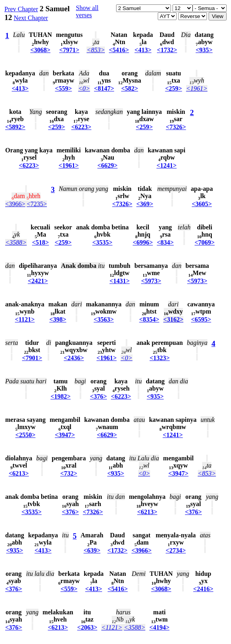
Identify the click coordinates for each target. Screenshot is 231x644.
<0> (84, 88)
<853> (96, 50)
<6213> (19, 473)
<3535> (102, 242)
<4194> (159, 627)
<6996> (143, 242)
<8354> (149, 319)
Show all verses (87, 11)
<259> (173, 88)
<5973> (151, 281)
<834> (165, 242)
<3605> (202, 204)
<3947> (65, 435)
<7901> (32, 358)
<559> (63, 88)
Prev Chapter (21, 9)
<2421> (38, 281)
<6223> (81, 127)
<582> (130, 88)
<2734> (176, 550)
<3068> (40, 50)
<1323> (160, 358)
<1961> (197, 88)
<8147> (104, 88)
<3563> (104, 319)
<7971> (69, 50)
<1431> (120, 281)
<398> (58, 319)
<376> (98, 396)
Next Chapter (31, 18)
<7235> (37, 204)
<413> (143, 50)
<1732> (167, 50)
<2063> (87, 627)
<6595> (201, 319)
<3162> (173, 319)
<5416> (119, 50)
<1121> (25, 319)
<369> (145, 204)
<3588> (16, 242)
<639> (92, 550)
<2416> (203, 589)
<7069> (205, 242)
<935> (204, 50)
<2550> (25, 435)
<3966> (15, 204)
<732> (69, 473)
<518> (40, 242)
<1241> (167, 165)
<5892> (15, 127)
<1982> (60, 396)
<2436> (74, 358)
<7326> (176, 127)
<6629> (107, 165)
